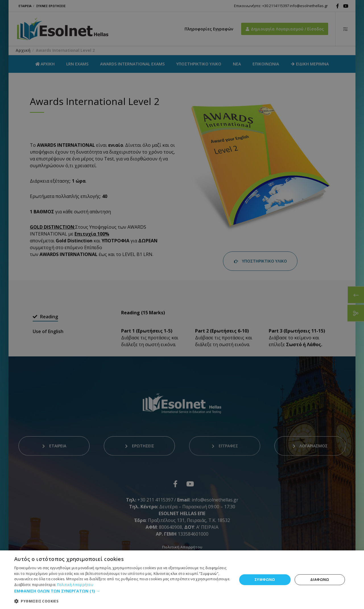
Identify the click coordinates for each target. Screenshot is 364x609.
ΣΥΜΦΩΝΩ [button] (265, 580)
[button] (122, 591)
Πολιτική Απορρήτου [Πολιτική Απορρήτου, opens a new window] (75, 585)
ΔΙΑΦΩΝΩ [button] (320, 580)
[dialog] (182, 304)
